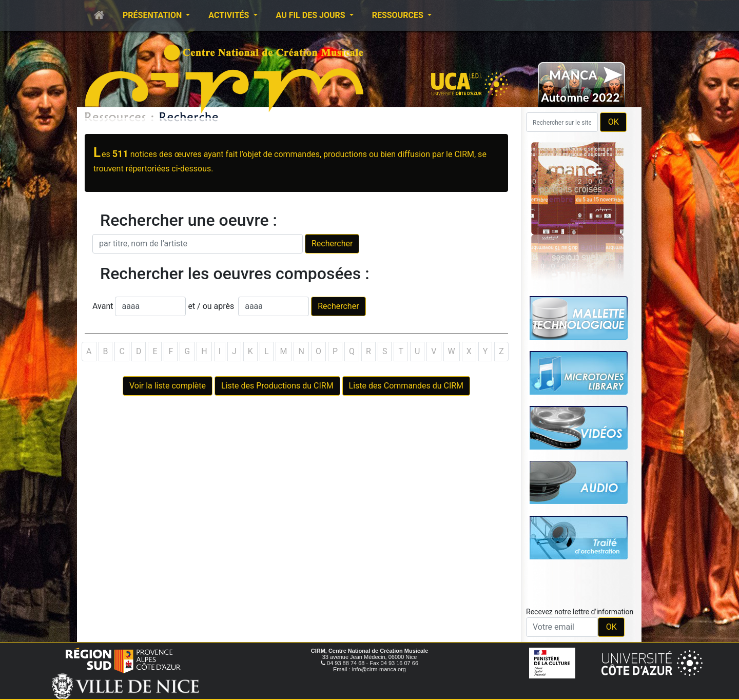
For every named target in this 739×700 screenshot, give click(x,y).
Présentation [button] (153, 15)
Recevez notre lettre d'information (580, 612)
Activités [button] (230, 15)
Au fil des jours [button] (312, 15)
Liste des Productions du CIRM (277, 386)
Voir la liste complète (168, 386)
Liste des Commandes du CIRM (406, 386)
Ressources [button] (399, 15)
